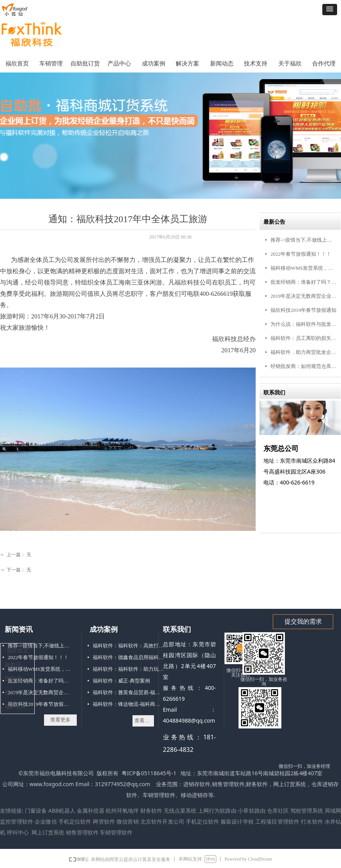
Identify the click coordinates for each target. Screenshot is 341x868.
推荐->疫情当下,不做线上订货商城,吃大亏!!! (304, 240)
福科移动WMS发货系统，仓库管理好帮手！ (304, 268)
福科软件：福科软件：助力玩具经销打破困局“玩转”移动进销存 (129, 669)
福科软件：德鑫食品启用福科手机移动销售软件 (129, 657)
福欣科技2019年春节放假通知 (303, 310)
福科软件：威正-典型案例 (121, 681)
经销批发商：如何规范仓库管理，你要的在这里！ (304, 366)
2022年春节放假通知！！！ (301, 254)
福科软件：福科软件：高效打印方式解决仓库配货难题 (129, 646)
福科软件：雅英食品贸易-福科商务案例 (129, 692)
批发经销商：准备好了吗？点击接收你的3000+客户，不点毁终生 (304, 282)
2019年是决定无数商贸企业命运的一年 (304, 296)
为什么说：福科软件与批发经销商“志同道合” (304, 324)
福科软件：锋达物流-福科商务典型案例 (129, 704)
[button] (330, 10)
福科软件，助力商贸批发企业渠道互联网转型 (304, 352)
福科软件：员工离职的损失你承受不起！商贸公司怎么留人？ (304, 338)
